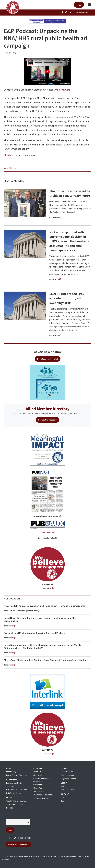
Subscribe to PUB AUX (48, 538)
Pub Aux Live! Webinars (42, 798)
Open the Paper (47, 533)
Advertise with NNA (47, 352)
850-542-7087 (26, 838)
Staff (63, 797)
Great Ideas (38, 784)
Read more (55, 218)
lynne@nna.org (62, 90)
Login (79, 5)
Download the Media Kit (48, 359)
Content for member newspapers (42, 780)
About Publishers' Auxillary (16, 801)
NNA (62, 786)
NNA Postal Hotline (14, 793)
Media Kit (10, 808)
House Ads (38, 788)
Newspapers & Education (43, 795)
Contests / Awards (68, 775)
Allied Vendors (39, 775)
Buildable (6, 860)
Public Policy (11, 772)
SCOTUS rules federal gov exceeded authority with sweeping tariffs (67, 298)
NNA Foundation (67, 790)
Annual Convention (68, 772)
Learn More (48, 588)
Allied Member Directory (48, 409)
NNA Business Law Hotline (17, 790)
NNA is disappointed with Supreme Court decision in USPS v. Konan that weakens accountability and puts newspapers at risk (69, 241)
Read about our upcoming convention (22, 611)
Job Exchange (39, 791)
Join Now (10, 786)
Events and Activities (14, 783)
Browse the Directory (48, 420)
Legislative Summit (68, 779)
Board (63, 801)
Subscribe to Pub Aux (14, 804)
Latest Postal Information (17, 775)
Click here (9, 155)
